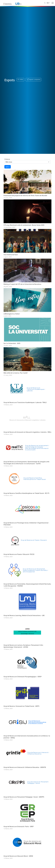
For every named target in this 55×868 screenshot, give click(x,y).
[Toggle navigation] (53, 3)
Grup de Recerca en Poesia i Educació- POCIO (19, 567)
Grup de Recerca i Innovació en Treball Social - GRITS (21, 723)
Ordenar (7, 159)
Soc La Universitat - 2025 (12, 349)
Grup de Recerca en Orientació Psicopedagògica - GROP (23, 693)
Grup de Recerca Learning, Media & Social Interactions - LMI (24, 630)
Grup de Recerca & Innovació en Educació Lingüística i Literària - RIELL (27, 441)
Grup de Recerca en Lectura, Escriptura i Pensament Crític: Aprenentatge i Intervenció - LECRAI (23, 661)
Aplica (8, 167)
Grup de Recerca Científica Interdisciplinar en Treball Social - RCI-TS (26, 504)
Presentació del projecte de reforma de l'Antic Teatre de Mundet (25, 196)
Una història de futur (11, 257)
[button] (33, 80)
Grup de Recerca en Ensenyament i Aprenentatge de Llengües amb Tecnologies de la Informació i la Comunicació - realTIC (26, 472)
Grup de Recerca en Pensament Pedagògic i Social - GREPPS (24, 817)
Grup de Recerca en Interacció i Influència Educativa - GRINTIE (25, 786)
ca (48, 3)
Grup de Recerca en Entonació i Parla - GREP (19, 847)
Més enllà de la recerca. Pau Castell (16, 379)
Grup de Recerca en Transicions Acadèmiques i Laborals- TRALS (25, 410)
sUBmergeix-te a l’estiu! (12, 319)
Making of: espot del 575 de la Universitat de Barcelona (22, 288)
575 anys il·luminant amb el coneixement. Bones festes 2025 (24, 227)
